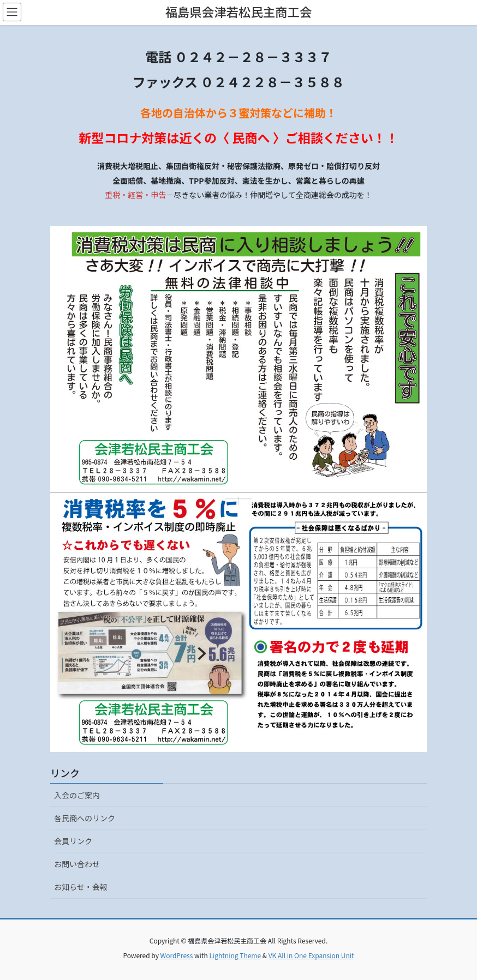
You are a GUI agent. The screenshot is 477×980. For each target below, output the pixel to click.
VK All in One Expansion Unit (311, 955)
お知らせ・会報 (81, 887)
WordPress (177, 955)
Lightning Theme (235, 955)
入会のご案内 (77, 795)
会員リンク (73, 841)
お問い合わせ (77, 864)
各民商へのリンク (85, 818)
